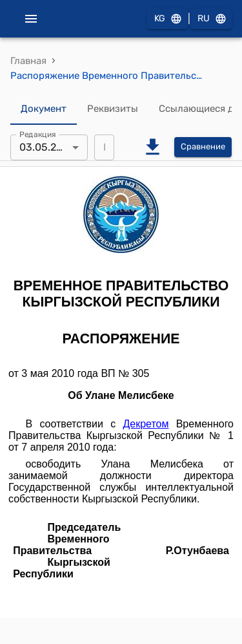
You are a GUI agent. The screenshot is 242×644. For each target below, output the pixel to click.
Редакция (38, 134)
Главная (28, 61)
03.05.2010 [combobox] (46, 147)
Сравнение (203, 147)
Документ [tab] (44, 109)
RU (211, 19)
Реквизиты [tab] (113, 109)
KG (167, 19)
